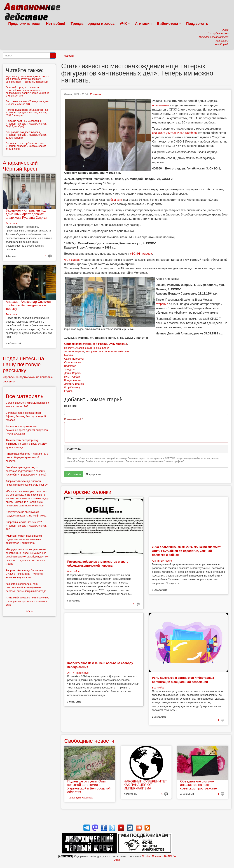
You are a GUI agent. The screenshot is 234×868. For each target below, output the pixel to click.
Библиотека (169, 24)
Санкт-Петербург (74, 359)
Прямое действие (119, 352)
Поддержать (197, 24)
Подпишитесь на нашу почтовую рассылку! (23, 364)
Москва (69, 355)
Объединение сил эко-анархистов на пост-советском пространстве (198, 785)
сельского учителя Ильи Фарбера (174, 133)
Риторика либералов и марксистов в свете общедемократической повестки (27, 457)
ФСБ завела (72, 260)
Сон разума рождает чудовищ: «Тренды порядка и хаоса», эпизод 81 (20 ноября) (26, 135)
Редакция (96, 94)
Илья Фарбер (72, 377)
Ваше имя (70, 406)
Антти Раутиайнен (163, 561)
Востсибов (73, 571)
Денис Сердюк (73, 373)
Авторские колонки (88, 492)
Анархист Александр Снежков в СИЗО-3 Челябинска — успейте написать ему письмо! (24, 574)
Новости (69, 56)
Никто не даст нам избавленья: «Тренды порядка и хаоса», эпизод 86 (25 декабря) (26, 124)
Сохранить (73, 474)
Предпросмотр (94, 474)
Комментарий (74, 419)
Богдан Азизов (73, 380)
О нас (117, 860)
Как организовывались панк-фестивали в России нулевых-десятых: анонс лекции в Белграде (26, 587)
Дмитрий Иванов (74, 384)
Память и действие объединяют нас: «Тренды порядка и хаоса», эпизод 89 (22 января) (27, 113)
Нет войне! (56, 24)
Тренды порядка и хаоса (93, 24)
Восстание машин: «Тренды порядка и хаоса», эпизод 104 (27, 103)
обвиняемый (161, 105)
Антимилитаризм (74, 352)
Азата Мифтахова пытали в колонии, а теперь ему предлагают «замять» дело (27, 601)
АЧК (125, 24)
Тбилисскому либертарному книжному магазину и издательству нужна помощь (26, 444)
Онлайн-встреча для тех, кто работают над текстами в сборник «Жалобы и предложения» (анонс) (26, 471)
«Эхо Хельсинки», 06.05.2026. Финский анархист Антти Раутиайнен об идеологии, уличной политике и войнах (186, 551)
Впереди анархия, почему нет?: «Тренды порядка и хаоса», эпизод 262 (26, 526)
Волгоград (70, 366)
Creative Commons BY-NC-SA (159, 856)
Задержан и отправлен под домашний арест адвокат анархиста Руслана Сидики (26, 214)
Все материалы (25, 396)
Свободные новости (89, 741)
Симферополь (73, 362)
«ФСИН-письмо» (141, 254)
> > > (29, 611)
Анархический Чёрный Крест (92, 348)
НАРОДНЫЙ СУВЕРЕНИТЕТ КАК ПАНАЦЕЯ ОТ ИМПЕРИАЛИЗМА (145, 785)
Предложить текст (24, 24)
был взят (116, 200)
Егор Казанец (72, 387)
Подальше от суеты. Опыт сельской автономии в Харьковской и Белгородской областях (89, 787)
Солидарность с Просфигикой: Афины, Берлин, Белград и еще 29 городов (26, 416)
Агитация (143, 24)
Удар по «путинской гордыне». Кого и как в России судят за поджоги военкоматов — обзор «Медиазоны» (27, 79)
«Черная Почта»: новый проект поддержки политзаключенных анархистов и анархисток (24, 539)
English (68, 391)
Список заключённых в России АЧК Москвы (96, 344)
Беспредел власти (96, 352)
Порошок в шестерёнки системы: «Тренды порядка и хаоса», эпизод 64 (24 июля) (26, 146)
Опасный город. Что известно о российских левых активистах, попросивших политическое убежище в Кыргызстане (28, 91)
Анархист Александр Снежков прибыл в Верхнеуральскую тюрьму (28, 305)
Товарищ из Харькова (80, 798)
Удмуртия (70, 369)
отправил (162, 304)
